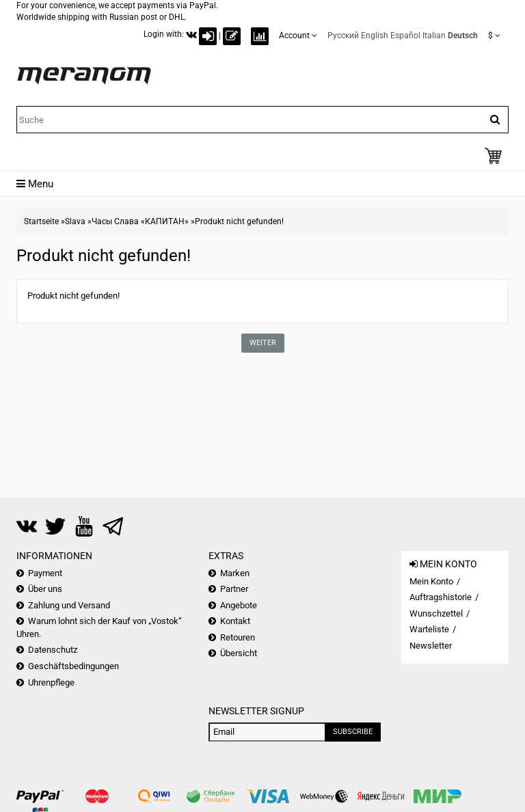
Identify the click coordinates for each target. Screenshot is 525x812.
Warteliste (429, 629)
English (375, 36)
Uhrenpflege (51, 682)
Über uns (45, 589)
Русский (343, 36)
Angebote (239, 605)
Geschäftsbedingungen (73, 666)
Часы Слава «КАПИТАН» (140, 221)
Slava (75, 221)
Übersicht (239, 653)
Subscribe (353, 732)
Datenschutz (53, 650)
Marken (235, 573)
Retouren (238, 637)
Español (405, 36)
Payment (45, 573)
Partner (234, 589)
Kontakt (235, 621)
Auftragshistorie (441, 597)
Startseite (41, 221)
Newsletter (431, 646)
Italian (434, 36)
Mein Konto (431, 581)
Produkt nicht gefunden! (239, 221)
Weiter (263, 343)
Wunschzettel (436, 613)
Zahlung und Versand (69, 605)
